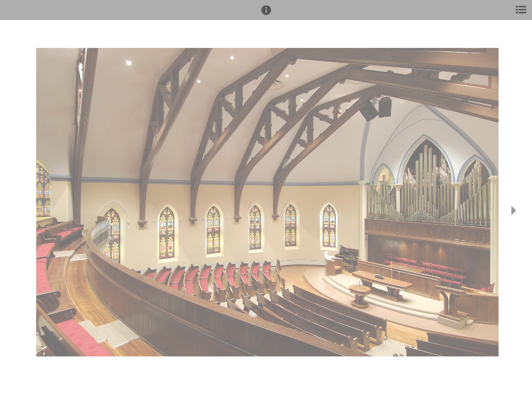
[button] (266, 15)
